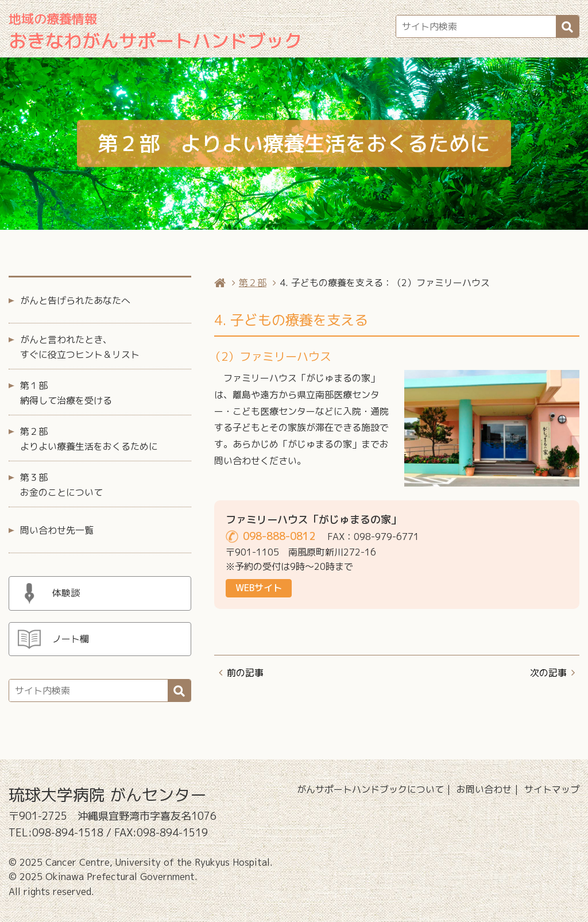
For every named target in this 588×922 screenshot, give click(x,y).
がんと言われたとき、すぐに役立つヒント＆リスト (80, 347)
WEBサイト (259, 588)
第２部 (253, 283)
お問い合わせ (484, 789)
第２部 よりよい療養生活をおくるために (89, 439)
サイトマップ (552, 789)
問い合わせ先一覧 (57, 530)
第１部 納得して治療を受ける (66, 393)
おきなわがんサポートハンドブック (156, 32)
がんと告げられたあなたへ (75, 300)
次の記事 (548, 673)
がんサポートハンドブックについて (370, 789)
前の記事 (245, 673)
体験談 (66, 593)
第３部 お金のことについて (61, 485)
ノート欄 (71, 639)
